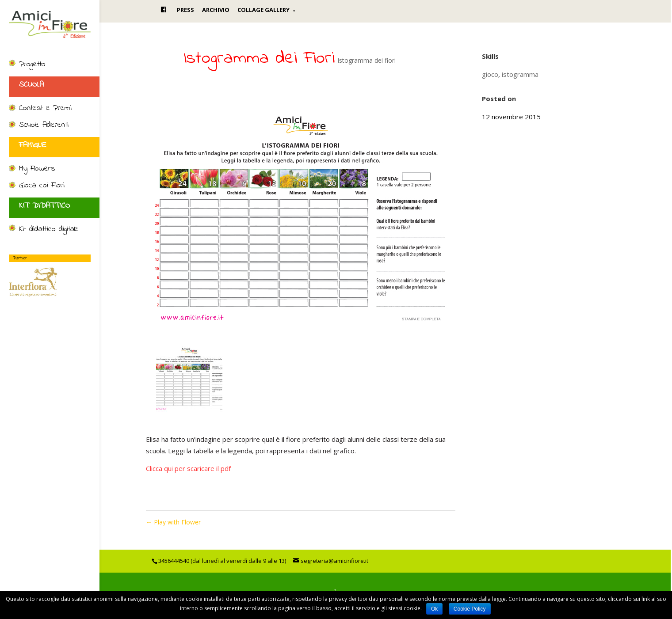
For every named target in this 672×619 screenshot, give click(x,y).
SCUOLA (31, 85)
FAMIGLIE (33, 145)
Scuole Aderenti (44, 125)
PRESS (185, 10)
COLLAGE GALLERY (263, 10)
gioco (490, 74)
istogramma (520, 74)
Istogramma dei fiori (367, 60)
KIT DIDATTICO (44, 206)
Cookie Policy (470, 609)
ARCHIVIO (216, 10)
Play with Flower (173, 522)
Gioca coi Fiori (42, 186)
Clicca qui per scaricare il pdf (188, 468)
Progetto (32, 65)
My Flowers (37, 169)
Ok (434, 609)
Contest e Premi (45, 109)
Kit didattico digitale (49, 230)
